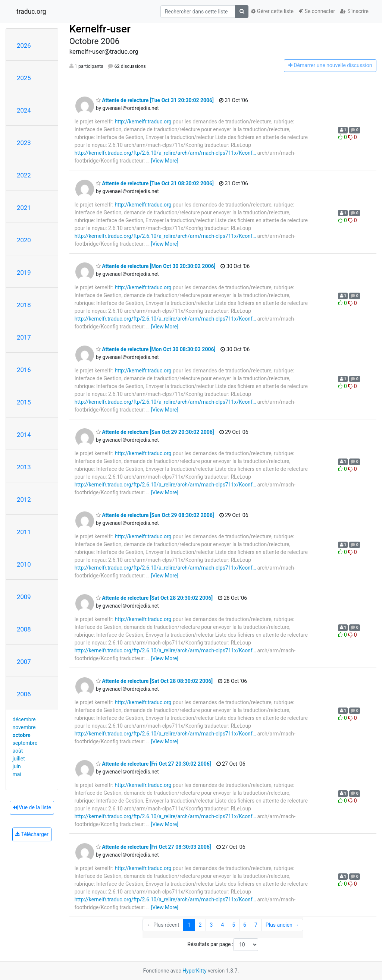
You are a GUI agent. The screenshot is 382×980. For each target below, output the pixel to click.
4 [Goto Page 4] (222, 925)
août (18, 751)
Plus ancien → (282, 925)
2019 (24, 272)
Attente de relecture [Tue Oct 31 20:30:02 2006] (155, 100)
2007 (24, 662)
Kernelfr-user (100, 29)
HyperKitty (195, 971)
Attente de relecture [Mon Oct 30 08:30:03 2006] (156, 349)
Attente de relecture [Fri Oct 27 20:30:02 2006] (154, 764)
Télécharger (32, 834)
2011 (24, 532)
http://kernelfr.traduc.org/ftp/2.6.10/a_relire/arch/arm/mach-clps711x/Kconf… (165, 153)
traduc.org (31, 12)
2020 (24, 240)
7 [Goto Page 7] (256, 925)
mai (17, 774)
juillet (19, 759)
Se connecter (317, 11)
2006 (24, 694)
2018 (24, 305)
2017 (24, 337)
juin (17, 766)
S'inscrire (354, 11)
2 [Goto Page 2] (200, 925)
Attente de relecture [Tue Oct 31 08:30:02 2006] (155, 183)
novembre (24, 727)
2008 (24, 629)
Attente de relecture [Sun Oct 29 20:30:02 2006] (155, 432)
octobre (22, 735)
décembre (24, 719)
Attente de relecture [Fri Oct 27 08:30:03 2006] (154, 847)
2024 (24, 110)
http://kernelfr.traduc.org (143, 122)
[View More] (165, 161)
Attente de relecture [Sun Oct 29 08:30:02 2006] (155, 515)
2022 (24, 175)
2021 (24, 208)
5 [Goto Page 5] (234, 925)
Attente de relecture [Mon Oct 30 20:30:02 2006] (156, 266)
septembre (25, 743)
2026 (24, 45)
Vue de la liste (32, 807)
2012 (24, 500)
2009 (24, 597)
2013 (24, 467)
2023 (24, 143)
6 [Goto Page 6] (245, 925)
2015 (24, 402)
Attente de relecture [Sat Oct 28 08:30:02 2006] (154, 681)
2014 (24, 435)
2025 (24, 78)
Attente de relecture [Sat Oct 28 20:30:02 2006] (154, 598)
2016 (24, 370)
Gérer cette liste (272, 11)
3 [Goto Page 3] (211, 925)
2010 (24, 564)
